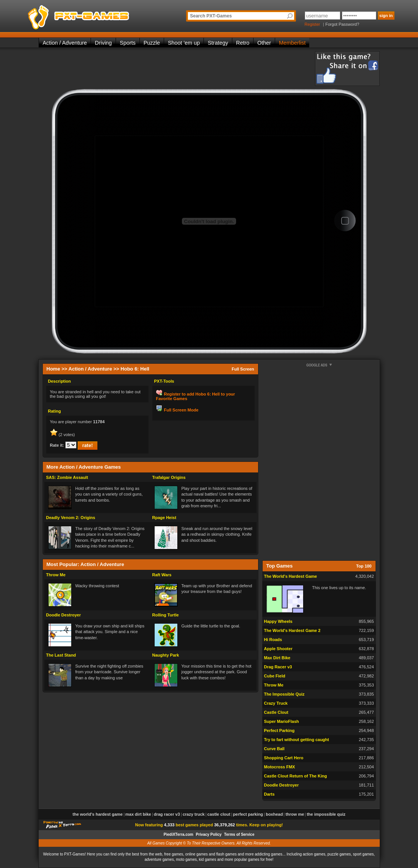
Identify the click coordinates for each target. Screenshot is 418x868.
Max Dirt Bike (277, 658)
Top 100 (364, 566)
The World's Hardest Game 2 (292, 630)
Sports (128, 43)
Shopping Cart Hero (284, 758)
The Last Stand (61, 655)
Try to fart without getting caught (297, 740)
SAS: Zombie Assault (67, 477)
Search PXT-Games (211, 16)
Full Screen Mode (181, 410)
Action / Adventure (65, 43)
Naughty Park (166, 655)
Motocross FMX (280, 767)
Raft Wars (162, 575)
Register (312, 24)
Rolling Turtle (166, 615)
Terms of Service (239, 834)
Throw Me (56, 575)
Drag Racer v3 (278, 667)
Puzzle (152, 43)
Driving (103, 43)
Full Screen (243, 369)
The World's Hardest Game (291, 576)
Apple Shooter (278, 649)
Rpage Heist (164, 518)
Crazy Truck (276, 703)
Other (264, 43)
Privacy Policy (209, 834)
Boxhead (274, 814)
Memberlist (292, 43)
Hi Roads (273, 640)
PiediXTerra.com (178, 834)
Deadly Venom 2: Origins (71, 518)
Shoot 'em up (184, 43)
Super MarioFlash (282, 721)
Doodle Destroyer (64, 615)
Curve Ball (274, 749)
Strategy (218, 43)
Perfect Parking (279, 730)
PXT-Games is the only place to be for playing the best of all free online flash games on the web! (96, 15)
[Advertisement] (177, 68)
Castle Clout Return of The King (296, 776)
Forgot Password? (342, 24)
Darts (269, 794)
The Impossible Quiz (284, 694)
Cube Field (275, 676)
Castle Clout (276, 712)
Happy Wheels (278, 621)
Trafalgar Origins (169, 477)
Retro (243, 43)
